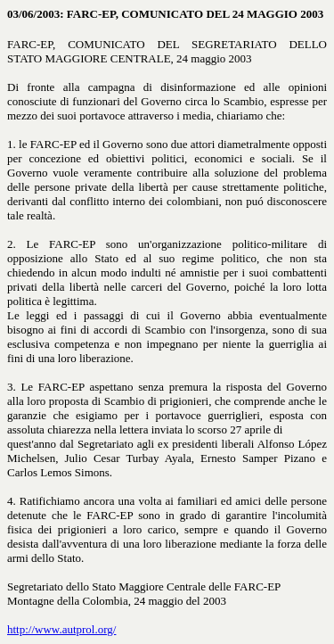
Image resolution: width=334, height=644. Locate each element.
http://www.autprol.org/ (61, 629)
